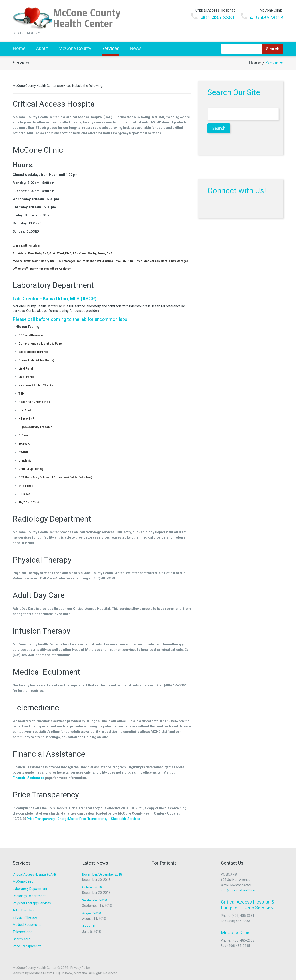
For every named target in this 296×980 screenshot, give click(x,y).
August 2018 (91, 913)
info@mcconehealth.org (239, 890)
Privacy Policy (80, 968)
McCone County (75, 48)
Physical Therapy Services (32, 903)
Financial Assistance (49, 754)
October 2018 (92, 887)
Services (110, 48)
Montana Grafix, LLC (44, 973)
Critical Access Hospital (55, 104)
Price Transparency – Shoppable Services (110, 819)
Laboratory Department (53, 285)
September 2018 (94, 900)
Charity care (22, 939)
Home (19, 48)
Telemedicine (36, 708)
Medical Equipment (46, 672)
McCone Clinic (38, 150)
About (42, 48)
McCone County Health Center (35, 968)
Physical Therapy (42, 560)
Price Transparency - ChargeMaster (53, 819)
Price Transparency (46, 795)
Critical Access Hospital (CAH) (34, 874)
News (136, 48)
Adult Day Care (39, 595)
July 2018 (89, 926)
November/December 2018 (102, 874)
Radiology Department (52, 519)
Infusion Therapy (42, 631)
